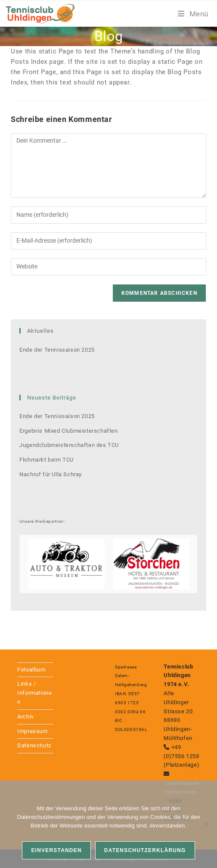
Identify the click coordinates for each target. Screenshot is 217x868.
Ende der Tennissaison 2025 (57, 350)
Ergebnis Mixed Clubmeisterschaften (68, 431)
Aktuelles (40, 331)
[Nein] (206, 824)
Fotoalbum (31, 670)
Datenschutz (34, 745)
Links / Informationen (34, 693)
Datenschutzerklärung (145, 850)
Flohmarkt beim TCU (46, 460)
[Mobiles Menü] (193, 14)
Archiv (26, 717)
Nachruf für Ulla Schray (51, 474)
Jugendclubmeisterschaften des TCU (69, 445)
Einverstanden (56, 850)
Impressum (32, 731)
